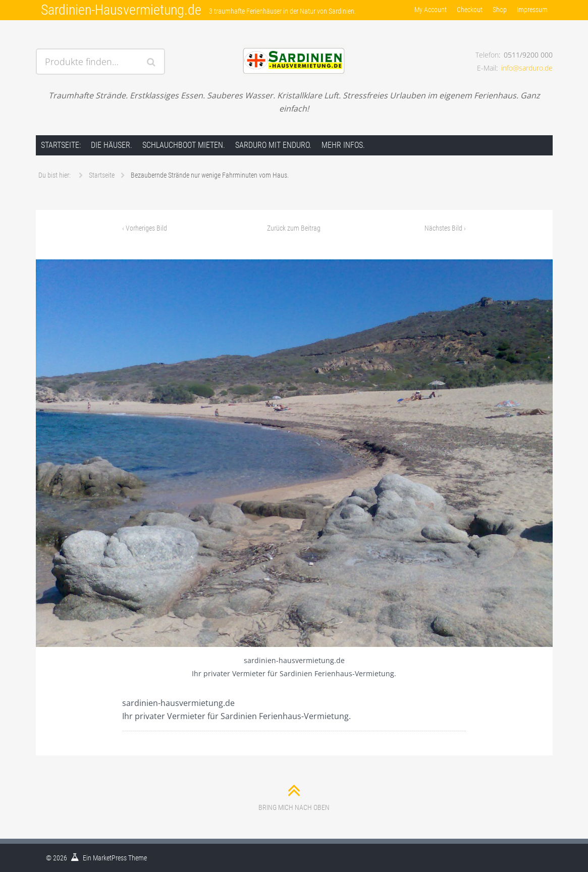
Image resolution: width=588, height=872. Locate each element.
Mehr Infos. (343, 145)
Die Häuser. (112, 145)
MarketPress (110, 858)
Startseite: (61, 145)
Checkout (470, 10)
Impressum (532, 10)
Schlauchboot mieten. (184, 145)
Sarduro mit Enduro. (273, 145)
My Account (431, 10)
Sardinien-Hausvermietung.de (121, 10)
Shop (500, 10)
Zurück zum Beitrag (294, 228)
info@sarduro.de (527, 68)
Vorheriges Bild (145, 228)
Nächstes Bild (445, 228)
